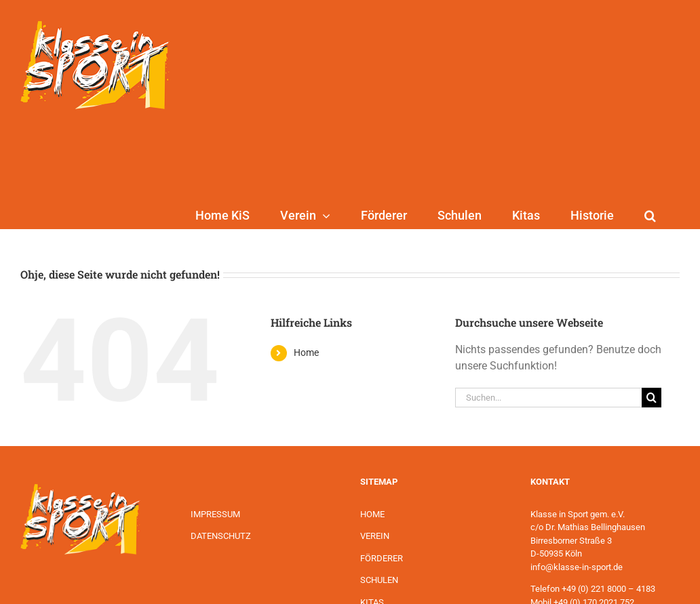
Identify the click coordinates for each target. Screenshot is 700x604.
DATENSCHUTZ (221, 536)
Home (306, 353)
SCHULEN (379, 580)
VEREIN (375, 536)
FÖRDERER (382, 558)
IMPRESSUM (215, 514)
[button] (650, 216)
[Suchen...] (548, 398)
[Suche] (652, 398)
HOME (372, 514)
